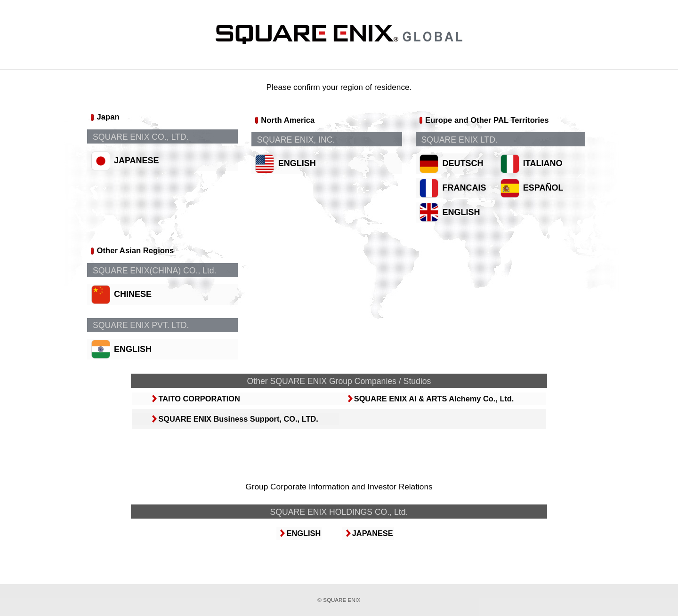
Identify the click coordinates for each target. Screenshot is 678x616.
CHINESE (133, 301)
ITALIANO (549, 170)
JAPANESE (137, 170)
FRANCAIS (471, 194)
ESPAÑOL (550, 194)
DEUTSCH (469, 170)
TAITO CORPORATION (203, 412)
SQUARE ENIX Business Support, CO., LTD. (241, 433)
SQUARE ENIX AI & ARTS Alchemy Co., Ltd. (434, 412)
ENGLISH (300, 170)
